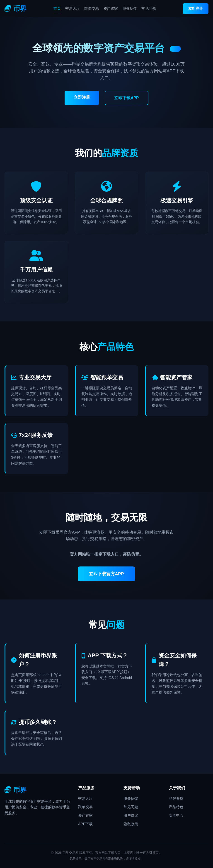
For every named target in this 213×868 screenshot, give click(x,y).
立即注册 (196, 8)
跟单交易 (92, 8)
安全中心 (176, 815)
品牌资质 (176, 798)
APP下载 (85, 824)
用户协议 (131, 815)
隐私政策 (131, 824)
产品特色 (176, 807)
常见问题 (149, 8)
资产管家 (111, 8)
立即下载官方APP (106, 574)
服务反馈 (130, 8)
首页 (57, 8)
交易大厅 (73, 8)
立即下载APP (126, 98)
